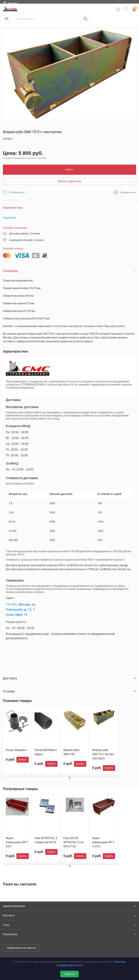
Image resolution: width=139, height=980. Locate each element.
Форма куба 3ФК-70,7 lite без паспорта (103, 754)
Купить (69, 169)
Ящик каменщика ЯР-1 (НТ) (17, 842)
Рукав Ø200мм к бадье (46, 752)
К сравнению (128, 192)
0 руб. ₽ (134, 9)
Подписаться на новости (21, 948)
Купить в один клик (69, 181)
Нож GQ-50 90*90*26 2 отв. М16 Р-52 (74, 842)
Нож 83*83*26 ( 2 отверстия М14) (46, 840)
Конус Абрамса (16, 750)
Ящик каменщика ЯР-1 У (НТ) (103, 842)
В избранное (17, 192)
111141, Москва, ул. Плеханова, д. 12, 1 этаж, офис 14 (21, 609)
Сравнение (118, 9)
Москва (13, 3)
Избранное (126, 9)
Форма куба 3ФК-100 (71, 752)
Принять (70, 974)
